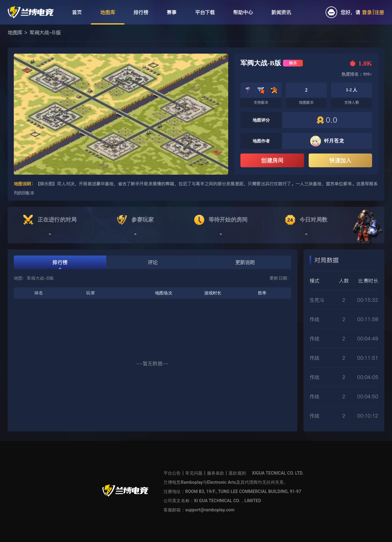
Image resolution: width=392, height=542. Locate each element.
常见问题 (194, 473)
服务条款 (216, 473)
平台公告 (172, 473)
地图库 (15, 32)
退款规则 (237, 473)
